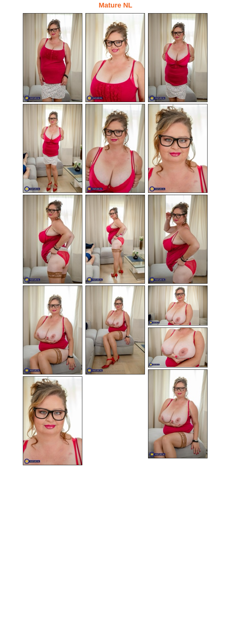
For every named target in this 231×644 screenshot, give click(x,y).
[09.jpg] (178, 240)
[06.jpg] (178, 149)
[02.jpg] (115, 58)
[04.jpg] (53, 149)
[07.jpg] (53, 240)
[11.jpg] (115, 331)
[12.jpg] (178, 307)
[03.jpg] (178, 58)
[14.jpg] (178, 415)
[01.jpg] (53, 58)
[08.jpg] (115, 240)
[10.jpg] (53, 331)
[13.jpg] (178, 348)
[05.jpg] (115, 149)
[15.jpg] (53, 422)
